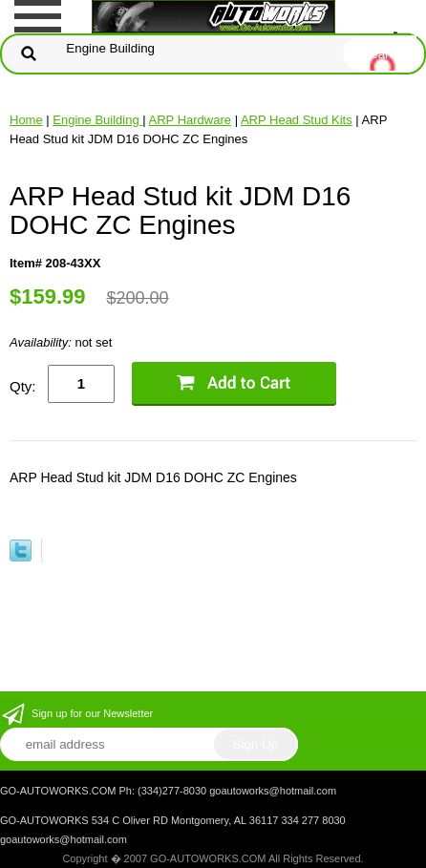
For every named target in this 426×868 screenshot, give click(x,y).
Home (26, 120)
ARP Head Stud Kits (297, 120)
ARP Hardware (190, 120)
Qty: (23, 386)
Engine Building (97, 120)
